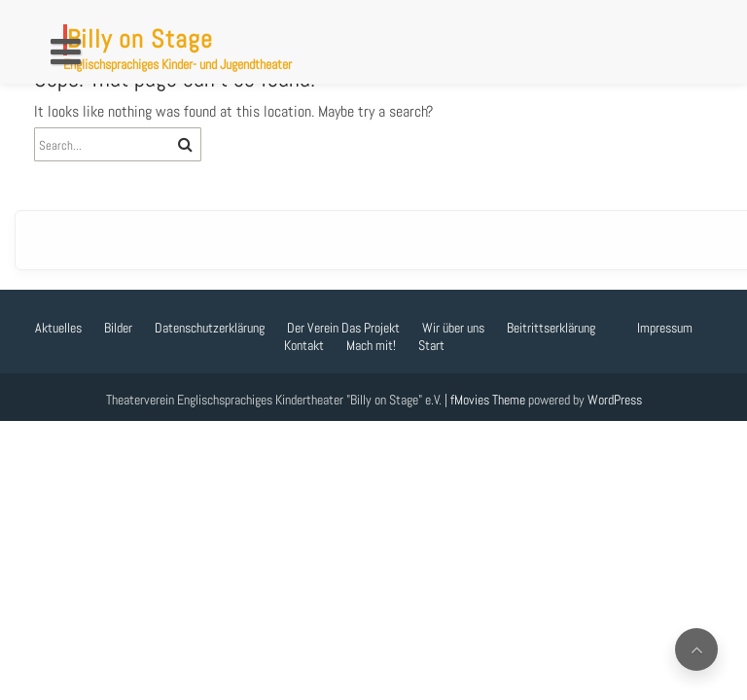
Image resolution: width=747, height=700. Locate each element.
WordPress (615, 400)
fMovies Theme (488, 400)
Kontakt (304, 345)
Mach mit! (371, 345)
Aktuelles (58, 328)
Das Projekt (371, 328)
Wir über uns (453, 328)
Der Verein (313, 328)
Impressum (665, 328)
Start (431, 345)
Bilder (118, 328)
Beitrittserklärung (551, 328)
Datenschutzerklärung (210, 328)
